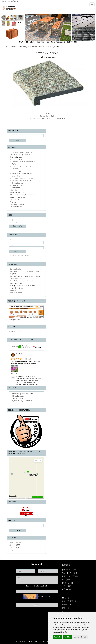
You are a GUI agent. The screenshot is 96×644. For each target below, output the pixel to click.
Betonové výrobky (25, 47)
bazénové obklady (38, 47)
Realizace (14, 290)
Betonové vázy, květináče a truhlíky (24, 162)
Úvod (7, 47)
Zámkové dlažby (16, 269)
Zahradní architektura (19, 185)
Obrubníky (15, 169)
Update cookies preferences (9, 1)
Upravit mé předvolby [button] (80, 637)
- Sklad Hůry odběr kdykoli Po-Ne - (22, 152)
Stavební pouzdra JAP (18, 197)
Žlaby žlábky (16, 188)
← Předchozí (48, 114)
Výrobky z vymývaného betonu (23, 401)
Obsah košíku (17, 226)
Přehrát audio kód (44, 596)
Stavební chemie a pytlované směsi (22, 195)
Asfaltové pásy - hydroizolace (20, 155)
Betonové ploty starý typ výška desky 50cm (25, 276)
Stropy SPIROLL (18, 398)
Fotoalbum (13, 47)
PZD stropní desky (18, 171)
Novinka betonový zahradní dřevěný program (26, 281)
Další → (53, 116)
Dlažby (14, 164)
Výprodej (13, 202)
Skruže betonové (18, 396)
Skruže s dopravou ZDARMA (22, 181)
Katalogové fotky (16, 283)
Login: (11, 240)
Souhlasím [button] (58, 637)
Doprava (13, 274)
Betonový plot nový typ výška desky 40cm (25, 271)
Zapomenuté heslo (24, 256)
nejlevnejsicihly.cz (15, 331)
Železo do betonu (16, 207)
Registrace (12, 256)
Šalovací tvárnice (18, 176)
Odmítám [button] (67, 637)
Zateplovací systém (17, 204)
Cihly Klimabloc (16, 190)
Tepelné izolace (16, 200)
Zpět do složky (45, 116)
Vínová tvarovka (16, 279)
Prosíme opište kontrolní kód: (37, 586)
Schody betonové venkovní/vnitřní (23, 178)
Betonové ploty (17, 159)
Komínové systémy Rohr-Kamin (23, 394)
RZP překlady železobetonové (22, 174)
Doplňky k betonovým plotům (22, 166)
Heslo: (11, 245)
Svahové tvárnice (18, 183)
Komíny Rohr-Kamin (17, 193)
